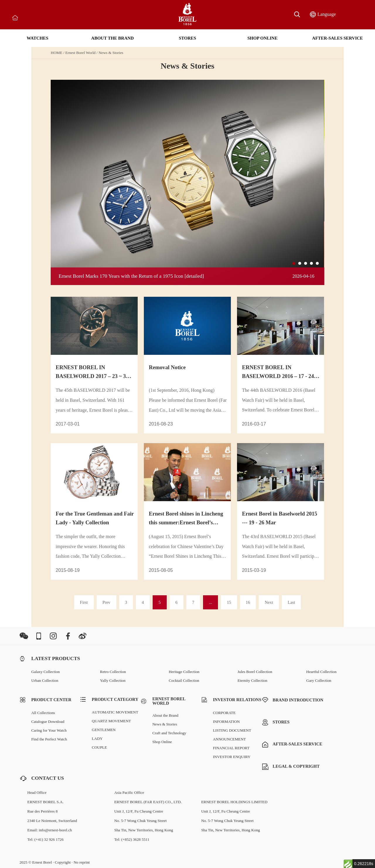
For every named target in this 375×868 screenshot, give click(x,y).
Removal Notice (167, 367)
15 (229, 602)
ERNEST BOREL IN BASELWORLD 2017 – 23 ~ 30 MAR (92, 372)
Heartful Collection (321, 672)
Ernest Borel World (80, 53)
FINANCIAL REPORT (231, 748)
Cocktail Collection (184, 680)
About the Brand (165, 715)
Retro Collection (113, 672)
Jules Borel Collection (255, 672)
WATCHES (37, 38)
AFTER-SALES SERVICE (337, 38)
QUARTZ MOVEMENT (111, 721)
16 (248, 602)
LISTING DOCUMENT (232, 730)
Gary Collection (319, 680)
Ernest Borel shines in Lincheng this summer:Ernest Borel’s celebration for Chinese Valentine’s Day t (186, 519)
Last (291, 602)
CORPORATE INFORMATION (226, 717)
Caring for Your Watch (49, 730)
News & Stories (111, 53)
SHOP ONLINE (263, 38)
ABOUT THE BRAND (112, 38)
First (84, 602)
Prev (106, 602)
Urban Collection (45, 680)
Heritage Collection (184, 672)
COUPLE (99, 747)
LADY (97, 739)
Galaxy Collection (46, 672)
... (210, 602)
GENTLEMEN (104, 730)
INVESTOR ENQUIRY (232, 757)
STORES (188, 38)
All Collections (43, 713)
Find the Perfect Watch (49, 739)
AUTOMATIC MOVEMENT (115, 712)
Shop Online (162, 742)
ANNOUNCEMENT (230, 739)
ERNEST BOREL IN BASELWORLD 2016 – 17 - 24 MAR (278, 372)
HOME (56, 53)
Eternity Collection (253, 680)
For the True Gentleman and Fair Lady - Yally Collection (95, 518)
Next (269, 602)
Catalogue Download (48, 722)
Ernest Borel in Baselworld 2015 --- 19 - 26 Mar (280, 518)
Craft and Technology (169, 733)
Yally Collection (113, 680)
